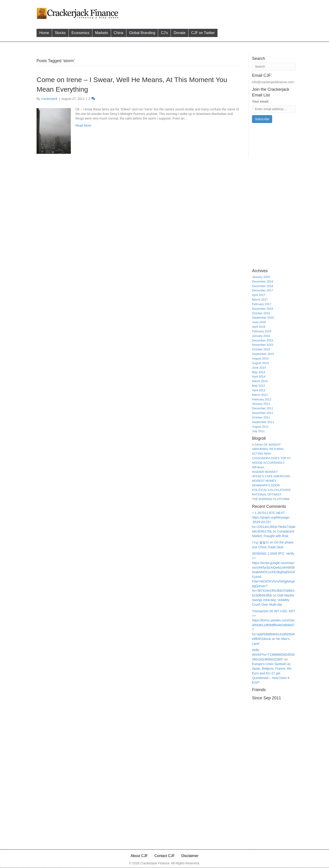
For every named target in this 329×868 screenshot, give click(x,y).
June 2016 (259, 322)
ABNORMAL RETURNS (268, 449)
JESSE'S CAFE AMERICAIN (271, 476)
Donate (180, 33)
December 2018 (263, 286)
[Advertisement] (208, 13)
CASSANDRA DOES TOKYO (271, 458)
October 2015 (261, 349)
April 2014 (259, 377)
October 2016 (261, 313)
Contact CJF (165, 856)
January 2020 (261, 277)
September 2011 (263, 422)
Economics (80, 33)
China (119, 33)
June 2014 (259, 368)
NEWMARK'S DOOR (266, 485)
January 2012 (261, 404)
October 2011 (261, 417)
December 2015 (263, 340)
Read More (83, 125)
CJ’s (164, 33)
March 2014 (260, 381)
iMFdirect (258, 467)
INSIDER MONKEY (265, 472)
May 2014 (259, 372)
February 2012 (262, 399)
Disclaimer (190, 856)
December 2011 (263, 408)
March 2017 (260, 300)
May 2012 (259, 386)
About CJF (139, 856)
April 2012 (259, 390)
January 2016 (261, 336)
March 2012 (260, 395)
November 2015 (263, 345)
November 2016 (263, 309)
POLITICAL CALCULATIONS (271, 490)
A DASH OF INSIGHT (266, 445)
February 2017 (262, 304)
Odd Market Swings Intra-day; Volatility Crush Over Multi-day (273, 600)
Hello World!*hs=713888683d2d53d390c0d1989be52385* (273, 655)
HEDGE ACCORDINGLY (268, 463)
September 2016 (263, 318)
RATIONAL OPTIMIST (267, 494)
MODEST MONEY (264, 481)
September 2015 (263, 354)
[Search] (274, 67)
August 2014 (260, 363)
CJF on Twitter (203, 33)
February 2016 (262, 331)
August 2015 (260, 358)
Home (44, 33)
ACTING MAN (261, 454)
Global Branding (142, 33)
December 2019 (263, 281)
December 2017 (263, 290)
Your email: (261, 101)
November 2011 (263, 413)
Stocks (60, 33)
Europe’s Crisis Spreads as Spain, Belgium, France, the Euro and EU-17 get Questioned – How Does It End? (272, 673)
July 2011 (258, 431)
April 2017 (259, 295)
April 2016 (259, 327)
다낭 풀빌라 (260, 542)
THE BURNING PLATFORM (271, 499)
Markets (102, 33)
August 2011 (260, 427)
